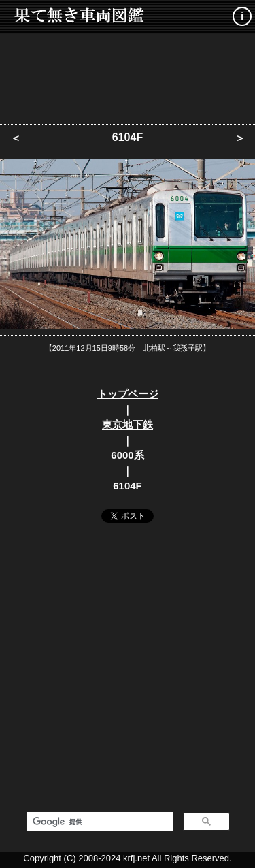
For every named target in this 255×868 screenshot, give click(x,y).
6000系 (127, 455)
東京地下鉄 (128, 424)
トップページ (128, 394)
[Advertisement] (128, 75)
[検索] (98, 822)
